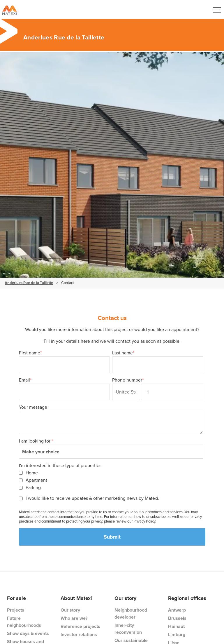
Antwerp (177, 610)
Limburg (177, 635)
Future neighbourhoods (24, 622)
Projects (16, 610)
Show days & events (28, 633)
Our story (70, 610)
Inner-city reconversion (128, 629)
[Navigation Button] (217, 10)
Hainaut (176, 626)
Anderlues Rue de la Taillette (29, 283)
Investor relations (79, 635)
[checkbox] (111, 480)
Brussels (177, 618)
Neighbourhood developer (131, 613)
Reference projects (80, 626)
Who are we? (74, 618)
